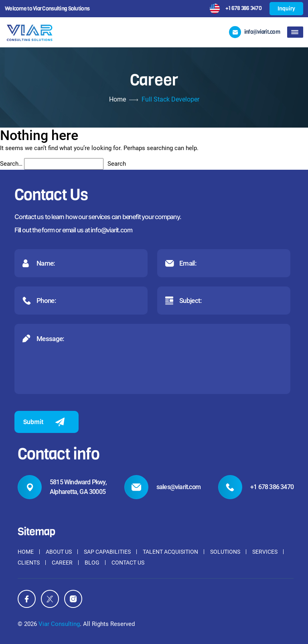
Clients (29, 563)
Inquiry (286, 9)
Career (62, 563)
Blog (92, 563)
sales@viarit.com (178, 487)
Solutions (225, 552)
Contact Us (128, 563)
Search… (11, 164)
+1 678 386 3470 (243, 8)
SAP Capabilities (107, 552)
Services (265, 552)
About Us (59, 552)
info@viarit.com (111, 230)
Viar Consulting (59, 624)
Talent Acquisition (170, 552)
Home (118, 99)
